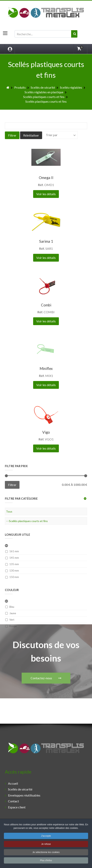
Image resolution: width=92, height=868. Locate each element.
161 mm (12, 551)
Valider (76, 37)
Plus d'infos (46, 861)
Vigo (46, 432)
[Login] (10, 49)
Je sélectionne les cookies (46, 853)
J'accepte (46, 837)
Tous (9, 511)
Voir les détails (46, 194)
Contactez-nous (46, 643)
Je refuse (46, 845)
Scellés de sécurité (20, 789)
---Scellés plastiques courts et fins (27, 521)
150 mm (12, 577)
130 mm (12, 571)
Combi (46, 305)
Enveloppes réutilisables (24, 795)
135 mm (12, 564)
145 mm (12, 558)
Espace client (17, 807)
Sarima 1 (46, 241)
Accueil (13, 783)
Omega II (46, 178)
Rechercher (15, 30)
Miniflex (46, 369)
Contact (13, 801)
